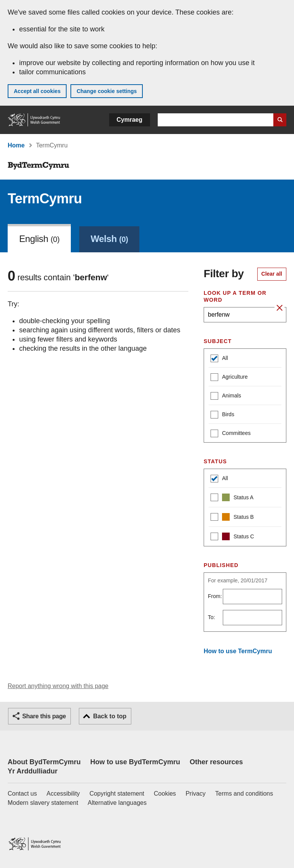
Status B (232, 518)
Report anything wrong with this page (58, 686)
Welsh (109, 239)
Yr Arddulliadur (33, 771)
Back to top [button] (110, 716)
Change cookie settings (107, 91)
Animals (226, 396)
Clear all (272, 274)
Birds (222, 415)
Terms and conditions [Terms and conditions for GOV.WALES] (244, 794)
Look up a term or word (235, 296)
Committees (231, 434)
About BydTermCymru (44, 762)
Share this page (44, 716)
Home (16, 145)
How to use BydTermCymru (135, 762)
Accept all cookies (37, 91)
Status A (232, 498)
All (219, 359)
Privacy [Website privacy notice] (196, 794)
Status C (232, 537)
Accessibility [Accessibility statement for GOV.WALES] (63, 794)
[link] (109, 238)
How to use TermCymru (238, 651)
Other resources (216, 762)
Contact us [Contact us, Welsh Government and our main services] (22, 794)
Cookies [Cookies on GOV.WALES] (165, 794)
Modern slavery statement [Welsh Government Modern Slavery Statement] (43, 803)
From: (215, 596)
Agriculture (229, 378)
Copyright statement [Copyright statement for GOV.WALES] (117, 794)
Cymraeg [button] (130, 120)
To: (212, 617)
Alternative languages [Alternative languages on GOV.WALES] (117, 803)
